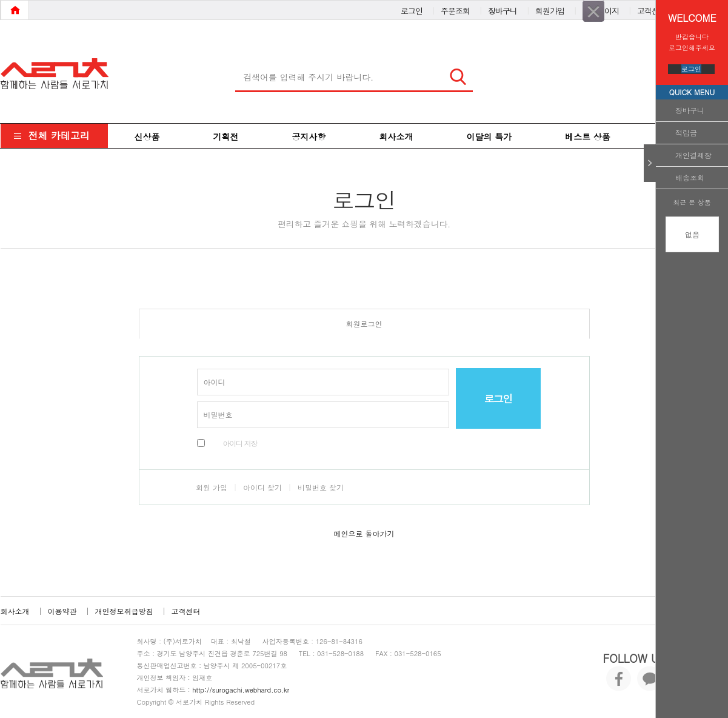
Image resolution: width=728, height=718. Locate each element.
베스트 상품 (588, 136)
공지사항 (309, 136)
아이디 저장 (240, 443)
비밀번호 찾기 (321, 487)
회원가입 (550, 8)
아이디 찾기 (262, 487)
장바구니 (690, 110)
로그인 (691, 69)
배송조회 (690, 177)
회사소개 (396, 136)
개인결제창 (693, 155)
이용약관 (62, 611)
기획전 (226, 136)
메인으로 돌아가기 (364, 533)
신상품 (147, 136)
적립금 (686, 133)
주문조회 (455, 8)
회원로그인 (364, 324)
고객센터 (652, 8)
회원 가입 (212, 487)
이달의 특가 (489, 136)
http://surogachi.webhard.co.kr (241, 690)
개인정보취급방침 (124, 611)
